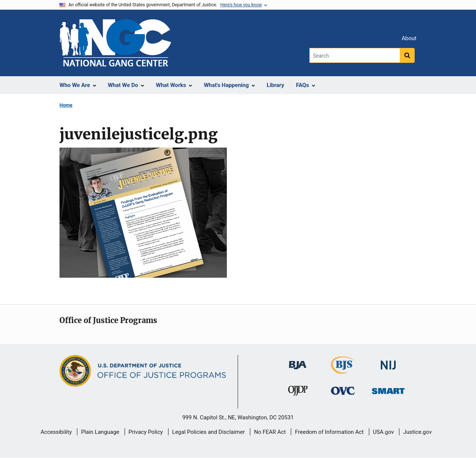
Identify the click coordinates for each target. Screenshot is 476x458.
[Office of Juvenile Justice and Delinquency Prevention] (298, 392)
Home (66, 105)
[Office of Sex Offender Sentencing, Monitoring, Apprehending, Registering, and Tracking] (388, 389)
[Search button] (407, 55)
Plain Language (100, 432)
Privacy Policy (146, 432)
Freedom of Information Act (329, 432)
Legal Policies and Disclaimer (208, 432)
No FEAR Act (270, 432)
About (409, 38)
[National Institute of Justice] (388, 362)
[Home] (115, 43)
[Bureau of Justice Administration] (298, 362)
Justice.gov (417, 432)
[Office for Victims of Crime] (343, 390)
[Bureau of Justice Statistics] (343, 370)
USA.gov (384, 432)
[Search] (355, 55)
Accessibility (56, 432)
